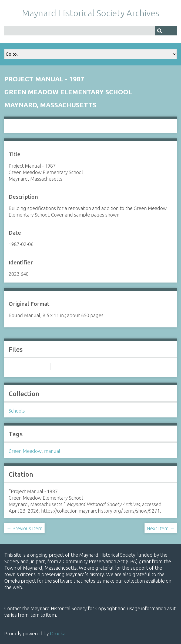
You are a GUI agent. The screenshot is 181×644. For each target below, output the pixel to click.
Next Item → (161, 528)
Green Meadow (25, 451)
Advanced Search (171, 31)
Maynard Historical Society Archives (90, 13)
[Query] (90, 31)
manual (52, 451)
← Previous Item (24, 528)
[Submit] (160, 31)
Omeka (58, 633)
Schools (17, 411)
